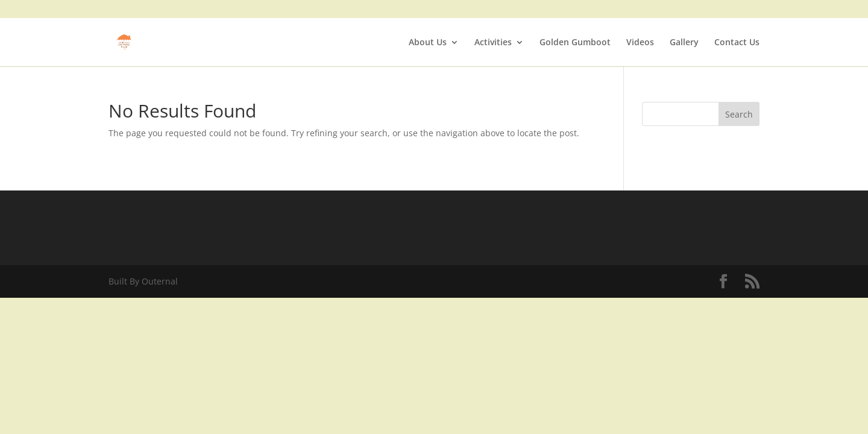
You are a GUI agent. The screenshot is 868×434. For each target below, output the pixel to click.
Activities (493, 43)
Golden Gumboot (575, 43)
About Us (428, 43)
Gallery (684, 43)
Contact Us (737, 43)
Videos (640, 43)
